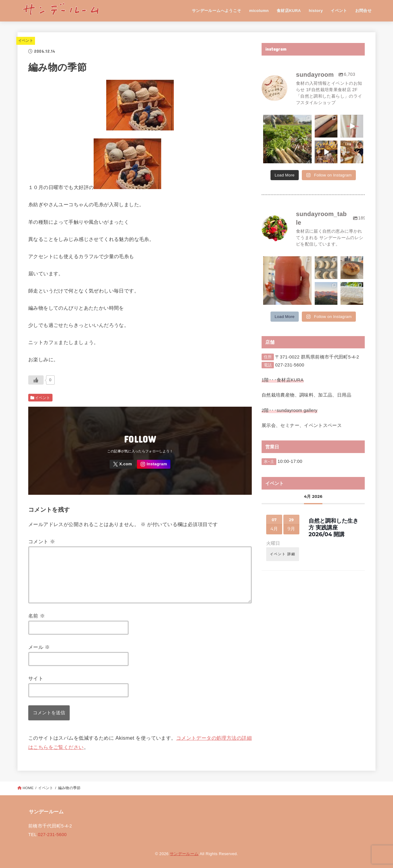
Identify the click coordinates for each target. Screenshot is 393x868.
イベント (339, 11)
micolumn (259, 11)
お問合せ (364, 11)
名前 (37, 616)
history (316, 11)
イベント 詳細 (283, 554)
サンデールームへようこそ (217, 11)
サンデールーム (184, 854)
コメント (42, 541)
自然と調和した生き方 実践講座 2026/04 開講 (333, 527)
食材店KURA (289, 11)
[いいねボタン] (36, 380)
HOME (28, 788)
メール (39, 647)
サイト (36, 678)
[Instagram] (154, 464)
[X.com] (122, 464)
